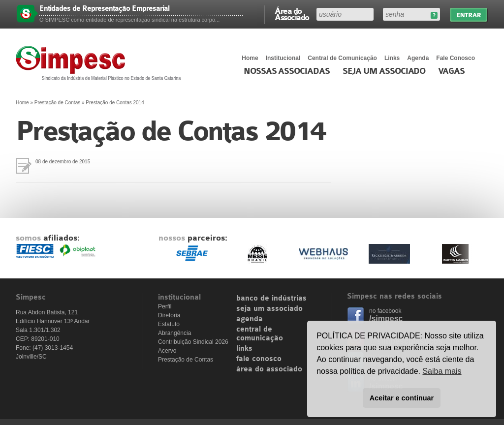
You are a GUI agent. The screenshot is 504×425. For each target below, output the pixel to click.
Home (250, 58)
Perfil (165, 306)
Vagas (451, 71)
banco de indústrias (271, 299)
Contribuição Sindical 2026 (193, 342)
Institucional (283, 58)
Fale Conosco (456, 58)
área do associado (269, 369)
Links (392, 58)
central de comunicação (260, 334)
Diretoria (169, 315)
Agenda (418, 58)
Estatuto (169, 324)
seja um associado (269, 309)
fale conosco (259, 359)
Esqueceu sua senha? (434, 15)
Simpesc (101, 63)
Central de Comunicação (342, 58)
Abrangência (174, 333)
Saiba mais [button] (442, 371)
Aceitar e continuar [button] (402, 398)
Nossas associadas (287, 71)
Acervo (167, 351)
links (244, 349)
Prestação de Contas (57, 103)
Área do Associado (292, 14)
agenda (250, 319)
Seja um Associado (384, 71)
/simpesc (386, 319)
